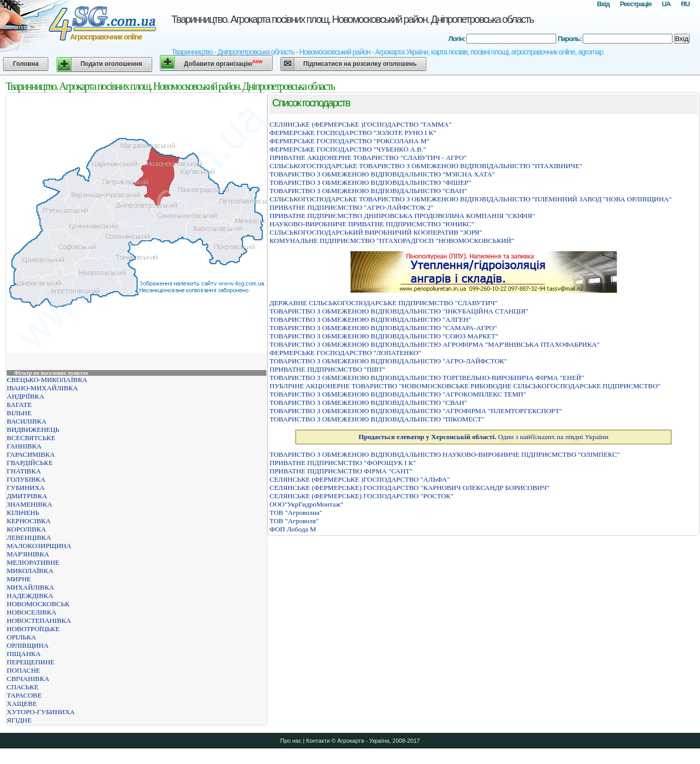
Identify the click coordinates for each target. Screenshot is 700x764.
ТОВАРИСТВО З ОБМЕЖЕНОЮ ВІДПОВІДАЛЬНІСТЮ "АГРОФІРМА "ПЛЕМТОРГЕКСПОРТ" (416, 411)
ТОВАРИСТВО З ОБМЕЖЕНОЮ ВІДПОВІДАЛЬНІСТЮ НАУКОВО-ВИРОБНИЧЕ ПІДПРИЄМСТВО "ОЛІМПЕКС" (445, 454)
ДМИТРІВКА (27, 496)
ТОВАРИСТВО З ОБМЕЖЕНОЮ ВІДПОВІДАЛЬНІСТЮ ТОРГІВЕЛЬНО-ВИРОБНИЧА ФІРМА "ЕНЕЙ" (427, 378)
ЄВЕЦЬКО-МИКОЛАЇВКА (47, 380)
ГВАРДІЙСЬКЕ (30, 463)
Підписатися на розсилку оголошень (360, 64)
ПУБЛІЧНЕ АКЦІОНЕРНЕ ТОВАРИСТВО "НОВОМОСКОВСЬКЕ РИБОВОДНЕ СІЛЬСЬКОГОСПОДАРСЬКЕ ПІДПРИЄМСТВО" (465, 386)
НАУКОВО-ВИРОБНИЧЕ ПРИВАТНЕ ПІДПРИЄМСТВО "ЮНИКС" (372, 224)
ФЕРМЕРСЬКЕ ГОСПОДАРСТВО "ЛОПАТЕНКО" (345, 353)
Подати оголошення (111, 64)
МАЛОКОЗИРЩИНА (39, 546)
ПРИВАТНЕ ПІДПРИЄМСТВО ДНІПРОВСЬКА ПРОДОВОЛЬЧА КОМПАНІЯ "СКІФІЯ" (402, 216)
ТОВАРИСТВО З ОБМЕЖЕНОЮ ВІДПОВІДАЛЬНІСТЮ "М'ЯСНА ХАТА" (382, 174)
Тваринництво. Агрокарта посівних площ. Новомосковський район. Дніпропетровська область (352, 19)
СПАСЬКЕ (23, 687)
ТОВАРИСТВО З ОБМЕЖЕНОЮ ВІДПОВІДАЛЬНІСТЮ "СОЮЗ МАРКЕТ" (384, 336)
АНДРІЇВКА (25, 396)
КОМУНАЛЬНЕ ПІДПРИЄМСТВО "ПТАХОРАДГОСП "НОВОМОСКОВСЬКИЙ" (392, 241)
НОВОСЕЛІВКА (32, 612)
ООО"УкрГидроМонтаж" (306, 504)
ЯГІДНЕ (19, 720)
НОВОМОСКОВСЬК (38, 604)
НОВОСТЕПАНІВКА (39, 620)
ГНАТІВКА (24, 471)
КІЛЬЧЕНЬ (23, 513)
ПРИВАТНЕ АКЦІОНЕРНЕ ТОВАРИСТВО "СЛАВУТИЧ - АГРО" (368, 158)
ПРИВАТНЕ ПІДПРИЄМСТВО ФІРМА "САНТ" (341, 471)
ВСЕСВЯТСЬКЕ (31, 438)
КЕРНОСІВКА (29, 521)
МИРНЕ (19, 579)
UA (666, 4)
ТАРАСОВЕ (24, 695)
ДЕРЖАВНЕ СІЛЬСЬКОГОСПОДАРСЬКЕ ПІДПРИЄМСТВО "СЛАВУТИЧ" (383, 303)
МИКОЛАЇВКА (30, 571)
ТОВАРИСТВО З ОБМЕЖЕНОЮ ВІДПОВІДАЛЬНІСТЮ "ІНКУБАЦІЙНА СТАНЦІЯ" (399, 311)
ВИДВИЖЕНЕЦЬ (33, 429)
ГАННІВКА (24, 446)
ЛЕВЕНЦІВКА (29, 537)
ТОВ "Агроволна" (296, 513)
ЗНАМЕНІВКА (29, 504)
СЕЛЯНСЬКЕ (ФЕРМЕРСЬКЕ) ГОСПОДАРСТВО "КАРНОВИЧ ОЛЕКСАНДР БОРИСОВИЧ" (409, 488)
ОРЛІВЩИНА (28, 645)
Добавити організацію (223, 63)
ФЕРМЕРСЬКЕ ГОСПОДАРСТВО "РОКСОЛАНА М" (349, 141)
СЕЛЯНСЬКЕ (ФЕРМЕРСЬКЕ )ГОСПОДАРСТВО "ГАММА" (361, 124)
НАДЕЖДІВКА (30, 596)
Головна (26, 64)
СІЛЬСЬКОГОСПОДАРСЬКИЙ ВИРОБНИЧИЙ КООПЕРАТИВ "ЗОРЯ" (376, 232)
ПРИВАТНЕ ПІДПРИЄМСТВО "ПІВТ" (328, 369)
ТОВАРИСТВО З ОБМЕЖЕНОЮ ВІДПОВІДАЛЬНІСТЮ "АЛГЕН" (370, 319)
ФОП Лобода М (293, 529)
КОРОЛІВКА (26, 529)
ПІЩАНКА (24, 654)
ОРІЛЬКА (22, 637)
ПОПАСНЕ (24, 670)
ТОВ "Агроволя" (294, 521)
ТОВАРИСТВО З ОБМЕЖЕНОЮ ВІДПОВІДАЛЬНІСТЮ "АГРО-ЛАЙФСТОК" (388, 361)
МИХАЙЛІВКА (30, 587)
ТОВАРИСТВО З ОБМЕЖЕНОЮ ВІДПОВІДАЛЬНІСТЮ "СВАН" (368, 191)
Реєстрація (636, 4)
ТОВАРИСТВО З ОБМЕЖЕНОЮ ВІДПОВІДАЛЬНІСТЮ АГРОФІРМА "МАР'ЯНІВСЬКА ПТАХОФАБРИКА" (435, 344)
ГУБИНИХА (26, 488)
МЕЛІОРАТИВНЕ (33, 562)
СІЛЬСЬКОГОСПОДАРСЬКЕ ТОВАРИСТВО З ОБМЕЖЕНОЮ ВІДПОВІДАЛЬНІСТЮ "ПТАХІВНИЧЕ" (426, 166)
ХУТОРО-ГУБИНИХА (41, 712)
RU (685, 4)
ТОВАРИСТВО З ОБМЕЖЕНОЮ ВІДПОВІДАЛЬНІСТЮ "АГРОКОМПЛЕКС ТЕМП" (398, 394)
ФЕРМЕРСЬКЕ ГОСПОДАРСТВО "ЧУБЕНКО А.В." (348, 149)
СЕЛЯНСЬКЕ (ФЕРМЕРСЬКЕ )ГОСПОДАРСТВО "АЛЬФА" (360, 479)
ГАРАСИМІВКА (31, 454)
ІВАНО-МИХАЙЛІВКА (42, 388)
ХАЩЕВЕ (22, 704)
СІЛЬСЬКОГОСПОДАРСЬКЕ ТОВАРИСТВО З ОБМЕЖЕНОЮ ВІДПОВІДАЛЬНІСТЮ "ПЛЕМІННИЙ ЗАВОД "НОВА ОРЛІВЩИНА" (470, 199)
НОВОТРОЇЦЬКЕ (33, 629)
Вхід (603, 4)
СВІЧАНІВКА (28, 679)
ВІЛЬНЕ (19, 413)
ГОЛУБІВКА (26, 479)
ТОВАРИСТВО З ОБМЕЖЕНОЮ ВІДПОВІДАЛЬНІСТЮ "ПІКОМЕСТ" (377, 419)
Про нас (291, 741)
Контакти (318, 741)
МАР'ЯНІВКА (28, 554)
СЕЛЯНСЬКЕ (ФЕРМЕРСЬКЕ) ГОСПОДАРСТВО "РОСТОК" (361, 496)
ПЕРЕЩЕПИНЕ (31, 662)
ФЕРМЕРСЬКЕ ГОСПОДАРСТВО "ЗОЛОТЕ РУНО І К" (353, 133)
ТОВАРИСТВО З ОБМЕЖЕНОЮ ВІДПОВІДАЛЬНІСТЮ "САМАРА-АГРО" (383, 328)
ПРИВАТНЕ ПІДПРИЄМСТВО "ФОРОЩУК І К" (343, 463)
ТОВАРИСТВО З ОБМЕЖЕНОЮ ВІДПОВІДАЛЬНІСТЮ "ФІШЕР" (370, 182)
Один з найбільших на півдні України (483, 437)
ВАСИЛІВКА (26, 421)
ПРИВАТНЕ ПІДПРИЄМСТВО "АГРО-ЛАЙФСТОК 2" (352, 207)
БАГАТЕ (19, 405)
